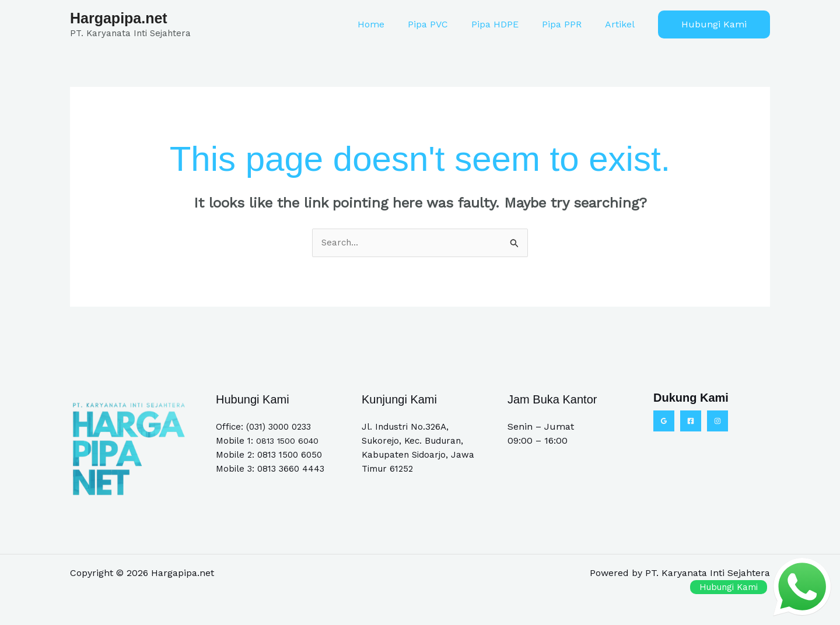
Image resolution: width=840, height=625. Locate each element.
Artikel (622, 24)
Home (392, 24)
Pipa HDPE (507, 24)
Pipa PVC (444, 24)
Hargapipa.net (119, 18)
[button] (714, 24)
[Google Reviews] (664, 422)
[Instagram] (717, 422)
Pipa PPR (569, 24)
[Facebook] (691, 422)
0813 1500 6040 (289, 441)
